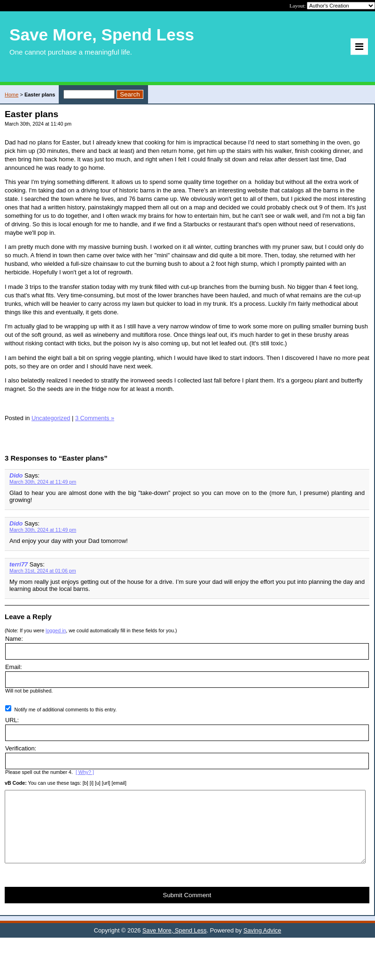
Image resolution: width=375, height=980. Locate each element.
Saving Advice (262, 944)
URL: (12, 720)
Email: (14, 667)
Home (12, 95)
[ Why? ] (85, 772)
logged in (56, 630)
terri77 (19, 564)
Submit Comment (187, 909)
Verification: (21, 748)
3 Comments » (95, 418)
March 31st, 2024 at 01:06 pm (43, 571)
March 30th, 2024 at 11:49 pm (43, 482)
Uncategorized (51, 418)
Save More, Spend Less (175, 944)
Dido (16, 475)
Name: (14, 639)
